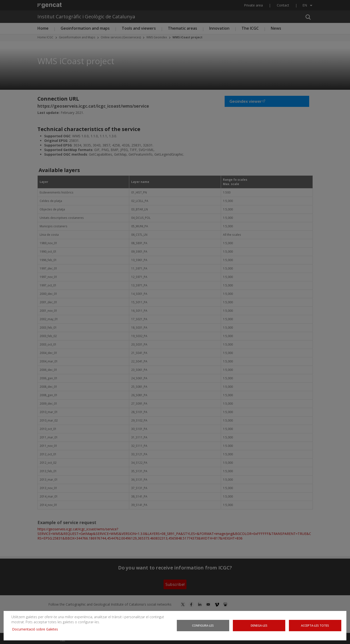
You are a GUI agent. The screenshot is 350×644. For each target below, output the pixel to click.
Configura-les (203, 625)
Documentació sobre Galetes (37, 629)
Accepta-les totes (315, 625)
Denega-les (259, 625)
